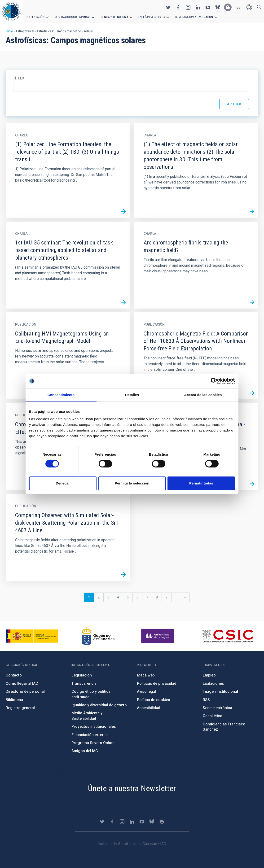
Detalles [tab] (132, 395)
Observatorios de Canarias (73, 17)
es (239, 7)
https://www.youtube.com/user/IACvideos (208, 7)
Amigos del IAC (85, 751)
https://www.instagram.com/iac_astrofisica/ (188, 7)
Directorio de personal (25, 691)
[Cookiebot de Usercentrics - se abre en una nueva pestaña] (214, 381)
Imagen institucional (220, 691)
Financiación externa (90, 735)
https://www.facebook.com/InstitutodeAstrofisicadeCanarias (178, 7)
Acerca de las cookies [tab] (203, 395)
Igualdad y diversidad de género (99, 705)
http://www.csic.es (228, 636)
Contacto (14, 675)
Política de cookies (154, 700)
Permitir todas (201, 483)
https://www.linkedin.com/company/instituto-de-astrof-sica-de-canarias (198, 7)
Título (19, 78)
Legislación (82, 675)
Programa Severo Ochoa (93, 743)
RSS (206, 700)
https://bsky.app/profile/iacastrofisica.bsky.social (218, 7)
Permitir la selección (132, 483)
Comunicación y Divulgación (194, 17)
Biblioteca (14, 700)
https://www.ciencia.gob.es (32, 636)
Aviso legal (147, 691)
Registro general (20, 708)
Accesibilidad (149, 708)
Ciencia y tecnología (114, 17)
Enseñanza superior (152, 17)
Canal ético (213, 716)
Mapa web (146, 675)
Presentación (35, 17)
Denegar (63, 483)
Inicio (9, 31)
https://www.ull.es (158, 636)
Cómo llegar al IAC (22, 683)
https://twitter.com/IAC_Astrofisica (168, 7)
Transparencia (84, 683)
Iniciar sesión (249, 7)
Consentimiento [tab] (61, 395)
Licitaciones (213, 683)
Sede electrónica (217, 708)
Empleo (209, 675)
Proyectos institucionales (94, 726)
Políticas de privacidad (157, 683)
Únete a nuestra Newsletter (132, 788)
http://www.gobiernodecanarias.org (98, 636)
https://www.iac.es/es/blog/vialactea (228, 7)
